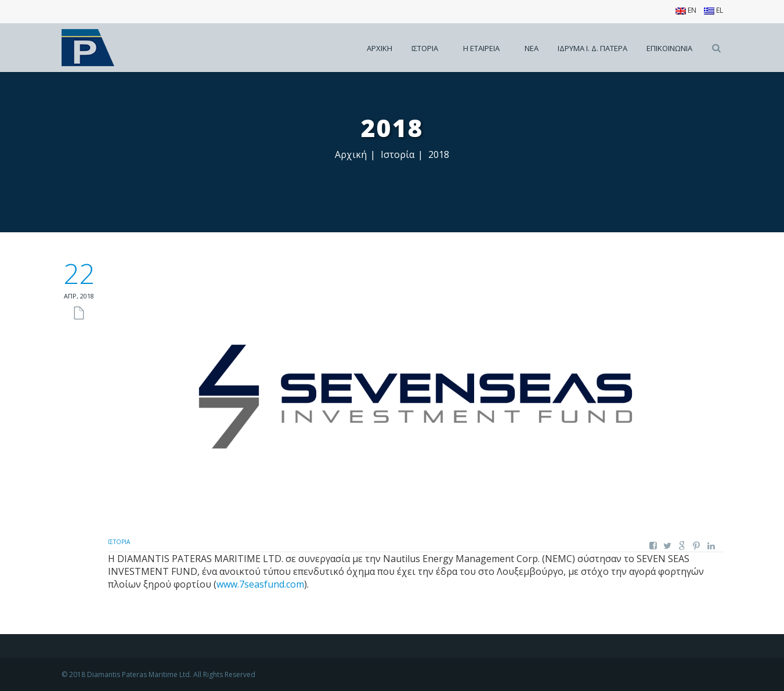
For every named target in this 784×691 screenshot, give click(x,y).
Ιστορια (425, 48)
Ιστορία (398, 154)
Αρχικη (380, 48)
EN (686, 10)
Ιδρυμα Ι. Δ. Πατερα (592, 48)
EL (713, 10)
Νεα (532, 48)
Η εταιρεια (481, 48)
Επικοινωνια (669, 48)
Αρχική (351, 154)
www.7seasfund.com (260, 584)
